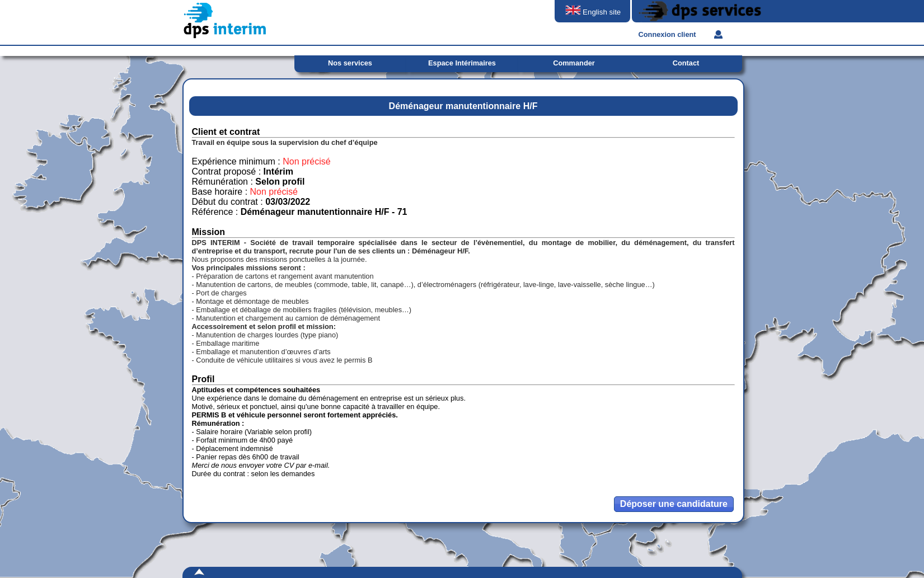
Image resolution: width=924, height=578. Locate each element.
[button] (674, 504)
